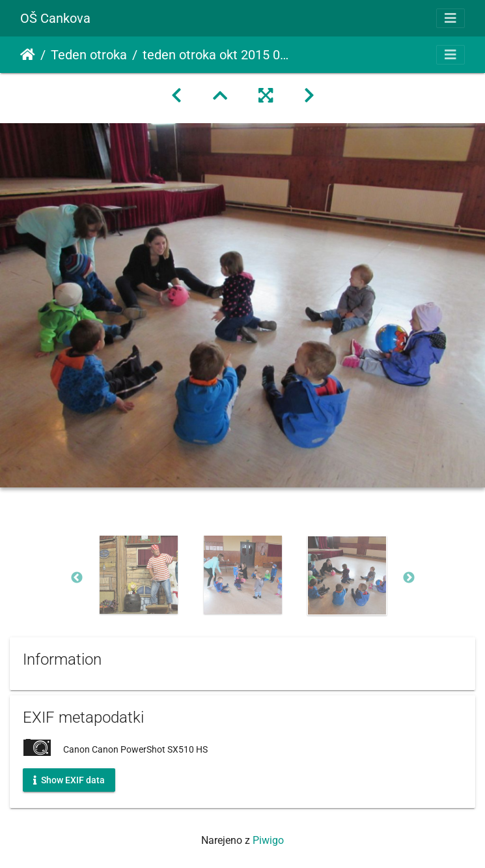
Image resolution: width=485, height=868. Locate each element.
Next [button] (409, 578)
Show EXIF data (69, 779)
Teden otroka (89, 55)
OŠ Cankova (55, 18)
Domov (28, 55)
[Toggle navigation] (450, 18)
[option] (139, 575)
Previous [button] (77, 578)
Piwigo (268, 840)
